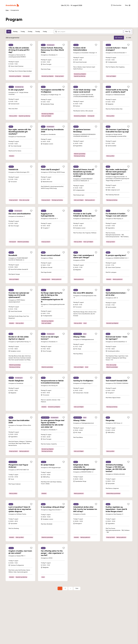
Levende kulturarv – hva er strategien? (116, 49)
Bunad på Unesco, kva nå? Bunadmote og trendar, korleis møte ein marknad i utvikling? (84, 173)
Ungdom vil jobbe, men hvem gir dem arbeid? (20, 552)
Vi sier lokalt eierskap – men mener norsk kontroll (85, 91)
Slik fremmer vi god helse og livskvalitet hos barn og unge (117, 131)
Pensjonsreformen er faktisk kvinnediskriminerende (52, 382)
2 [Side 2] (65, 588)
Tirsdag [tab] (23, 32)
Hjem (7, 10)
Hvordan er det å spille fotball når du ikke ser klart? (84, 215)
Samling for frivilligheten (83, 381)
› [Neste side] (71, 588)
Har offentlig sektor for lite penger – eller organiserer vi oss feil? (52, 553)
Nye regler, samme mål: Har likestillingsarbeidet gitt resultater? (20, 132)
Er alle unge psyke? (16, 90)
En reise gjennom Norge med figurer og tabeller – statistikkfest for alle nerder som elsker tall (53, 424)
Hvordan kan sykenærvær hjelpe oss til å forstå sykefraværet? (19, 295)
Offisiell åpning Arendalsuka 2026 (52, 131)
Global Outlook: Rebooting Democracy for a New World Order (52, 50)
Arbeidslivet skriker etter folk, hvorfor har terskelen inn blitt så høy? (85, 509)
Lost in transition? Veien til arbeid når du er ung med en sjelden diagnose (20, 509)
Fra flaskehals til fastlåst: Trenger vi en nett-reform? (116, 215)
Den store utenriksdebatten (20, 214)
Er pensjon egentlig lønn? (116, 255)
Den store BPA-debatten (83, 293)
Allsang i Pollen (79, 337)
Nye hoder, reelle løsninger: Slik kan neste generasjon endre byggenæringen (117, 172)
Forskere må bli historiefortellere (80, 49)
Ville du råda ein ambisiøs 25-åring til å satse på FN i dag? (19, 50)
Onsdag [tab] (30, 32)
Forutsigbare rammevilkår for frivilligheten (53, 91)
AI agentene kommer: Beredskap (82, 131)
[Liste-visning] (128, 38)
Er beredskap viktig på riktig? (53, 507)
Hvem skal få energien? (50, 169)
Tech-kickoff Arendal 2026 (116, 381)
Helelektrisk (13, 169)
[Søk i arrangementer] (90, 32)
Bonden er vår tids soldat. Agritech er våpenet (19, 338)
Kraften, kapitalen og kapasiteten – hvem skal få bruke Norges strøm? (116, 509)
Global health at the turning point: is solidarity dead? (117, 91)
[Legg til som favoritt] (31, 45)
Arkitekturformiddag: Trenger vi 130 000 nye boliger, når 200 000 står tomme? (116, 468)
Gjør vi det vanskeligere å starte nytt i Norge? (84, 256)
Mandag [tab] (15, 32)
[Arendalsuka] (12, 5)
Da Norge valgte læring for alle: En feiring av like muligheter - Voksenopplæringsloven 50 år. (52, 297)
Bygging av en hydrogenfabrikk (48, 215)
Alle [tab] (9, 32)
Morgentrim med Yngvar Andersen (18, 466)
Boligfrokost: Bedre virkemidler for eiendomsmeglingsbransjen (84, 467)
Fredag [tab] (45, 32)
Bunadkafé (13, 255)
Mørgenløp (110, 420)
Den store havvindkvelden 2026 (19, 421)
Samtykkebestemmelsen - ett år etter (116, 294)
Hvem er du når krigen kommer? (50, 338)
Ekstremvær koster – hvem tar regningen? (116, 338)
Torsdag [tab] (38, 32)
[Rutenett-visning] (119, 38)
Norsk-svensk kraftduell (51, 255)
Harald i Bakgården (16, 381)
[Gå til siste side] (77, 588)
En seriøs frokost (48, 465)
